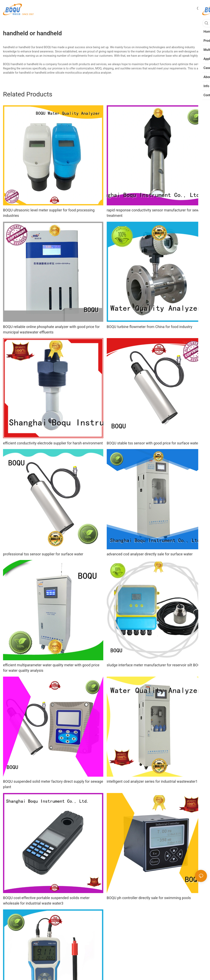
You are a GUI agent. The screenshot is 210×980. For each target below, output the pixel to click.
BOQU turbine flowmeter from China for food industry (150, 327)
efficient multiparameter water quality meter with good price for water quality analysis (51, 668)
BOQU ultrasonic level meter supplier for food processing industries (49, 213)
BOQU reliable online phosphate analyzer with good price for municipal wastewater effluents (51, 329)
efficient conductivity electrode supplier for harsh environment (53, 443)
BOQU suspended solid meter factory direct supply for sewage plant (53, 784)
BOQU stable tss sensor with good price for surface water (153, 443)
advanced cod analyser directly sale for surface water (150, 554)
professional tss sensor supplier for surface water (43, 554)
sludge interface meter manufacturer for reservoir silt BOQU (155, 665)
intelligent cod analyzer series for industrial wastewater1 (152, 781)
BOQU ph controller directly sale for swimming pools (149, 898)
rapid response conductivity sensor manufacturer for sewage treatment (156, 213)
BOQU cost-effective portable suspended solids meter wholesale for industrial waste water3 (46, 901)
